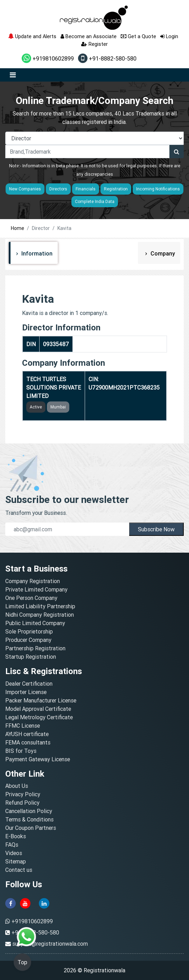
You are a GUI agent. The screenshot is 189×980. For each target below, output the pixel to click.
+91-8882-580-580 (107, 58)
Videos (14, 853)
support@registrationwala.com (50, 944)
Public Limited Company (35, 623)
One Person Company (31, 598)
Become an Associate (89, 36)
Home (17, 228)
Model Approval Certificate (38, 709)
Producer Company (28, 640)
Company (162, 253)
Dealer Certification (29, 684)
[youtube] (25, 903)
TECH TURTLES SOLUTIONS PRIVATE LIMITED (54, 387)
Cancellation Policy (29, 811)
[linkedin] (44, 903)
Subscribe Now (156, 529)
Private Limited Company (36, 589)
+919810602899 (48, 58)
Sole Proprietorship (29, 631)
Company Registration (33, 581)
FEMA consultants (28, 742)
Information (36, 253)
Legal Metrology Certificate (39, 717)
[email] (67, 529)
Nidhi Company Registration (40, 615)
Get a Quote (138, 36)
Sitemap (16, 861)
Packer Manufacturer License (41, 700)
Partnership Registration (35, 648)
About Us (17, 786)
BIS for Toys (21, 751)
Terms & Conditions (29, 819)
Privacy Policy (23, 794)
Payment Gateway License (38, 759)
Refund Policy (22, 803)
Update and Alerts (32, 36)
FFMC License (23, 726)
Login (169, 36)
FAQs (12, 845)
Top (22, 962)
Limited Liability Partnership (40, 606)
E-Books (16, 836)
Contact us (19, 870)
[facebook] (10, 903)
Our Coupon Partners (31, 828)
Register (94, 44)
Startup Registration (31, 657)
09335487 (56, 344)
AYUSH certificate (27, 734)
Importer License (26, 692)
